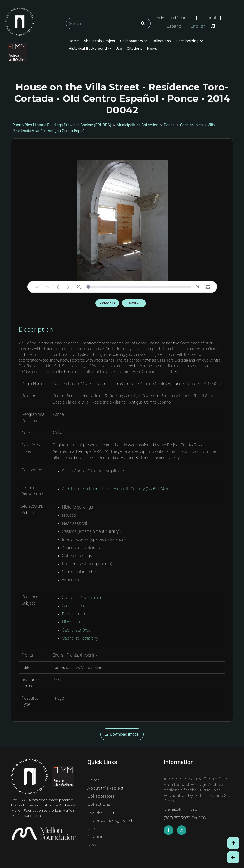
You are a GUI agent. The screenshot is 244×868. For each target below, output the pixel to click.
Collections (161, 41)
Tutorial (208, 18)
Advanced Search (173, 18)
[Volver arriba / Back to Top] (233, 843)
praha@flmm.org (181, 809)
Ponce (169, 125)
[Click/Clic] (143, 23)
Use (119, 49)
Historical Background (88, 49)
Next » (134, 303)
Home (74, 41)
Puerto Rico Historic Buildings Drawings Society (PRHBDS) (62, 125)
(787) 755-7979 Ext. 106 (185, 818)
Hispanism (72, 622)
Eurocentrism (74, 614)
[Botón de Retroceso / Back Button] (233, 857)
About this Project (99, 41)
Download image (122, 734)
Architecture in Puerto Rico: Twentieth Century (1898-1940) (115, 489)
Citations (135, 49)
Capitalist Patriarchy (80, 638)
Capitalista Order (77, 630)
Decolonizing (187, 41)
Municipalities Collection (137, 125)
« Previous (107, 303)
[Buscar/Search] (108, 23)
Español (175, 26)
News (152, 49)
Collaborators (132, 41)
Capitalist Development (83, 598)
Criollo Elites (73, 606)
